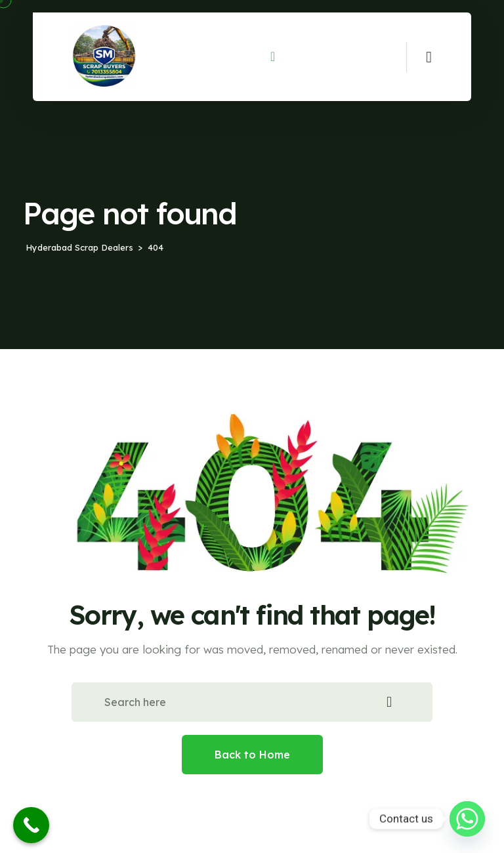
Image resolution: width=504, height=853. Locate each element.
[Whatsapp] (467, 819)
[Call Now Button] (31, 825)
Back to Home (252, 755)
